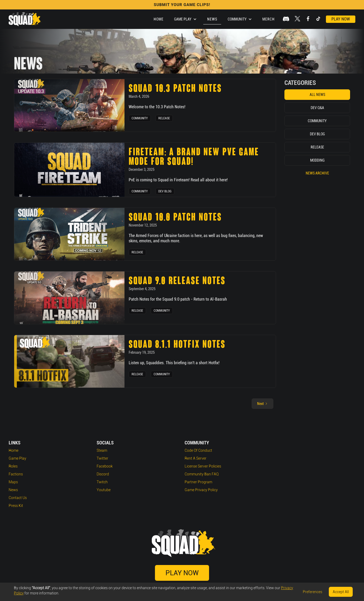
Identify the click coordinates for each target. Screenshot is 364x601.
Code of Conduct (198, 450)
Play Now (341, 19)
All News (317, 95)
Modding (317, 160)
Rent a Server (196, 458)
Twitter (102, 458)
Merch (269, 19)
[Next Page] (262, 404)
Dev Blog (165, 191)
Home (159, 19)
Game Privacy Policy (201, 490)
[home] (25, 19)
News (212, 19)
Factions (16, 474)
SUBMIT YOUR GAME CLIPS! (182, 5)
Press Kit (16, 506)
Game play (17, 458)
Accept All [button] (341, 592)
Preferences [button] (313, 592)
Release (164, 118)
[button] (185, 19)
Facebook (105, 466)
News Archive (317, 173)
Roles (13, 466)
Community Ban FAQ (202, 474)
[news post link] (69, 105)
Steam (102, 450)
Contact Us (18, 498)
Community (140, 118)
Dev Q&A (317, 108)
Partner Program (198, 482)
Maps (13, 482)
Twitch (102, 482)
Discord (103, 474)
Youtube (104, 490)
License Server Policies (203, 466)
